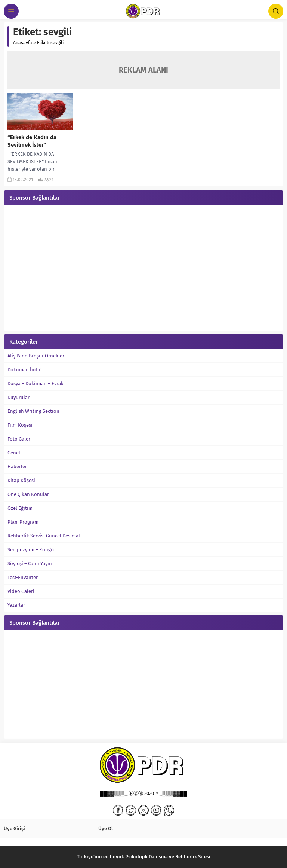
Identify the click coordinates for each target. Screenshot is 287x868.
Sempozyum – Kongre (31, 550)
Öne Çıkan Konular (28, 494)
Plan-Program (23, 522)
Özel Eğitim (20, 508)
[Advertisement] (143, 269)
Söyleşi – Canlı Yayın (30, 564)
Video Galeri (21, 591)
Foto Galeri (20, 439)
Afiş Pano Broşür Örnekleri (37, 356)
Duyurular (18, 397)
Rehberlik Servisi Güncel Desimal (44, 536)
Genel (14, 453)
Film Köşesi (20, 425)
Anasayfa (23, 43)
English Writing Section (33, 411)
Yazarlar (16, 605)
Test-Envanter (23, 577)
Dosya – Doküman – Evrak (36, 383)
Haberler (17, 467)
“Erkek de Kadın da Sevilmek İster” (32, 141)
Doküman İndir (24, 370)
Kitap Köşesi (21, 480)
